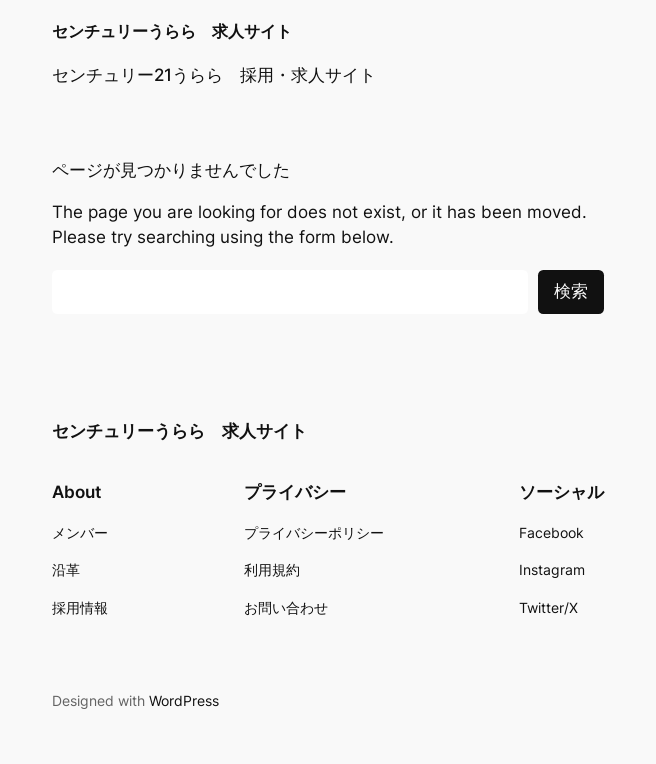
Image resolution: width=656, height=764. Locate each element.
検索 (571, 291)
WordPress (184, 700)
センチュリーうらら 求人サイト (172, 31)
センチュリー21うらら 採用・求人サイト (214, 75)
